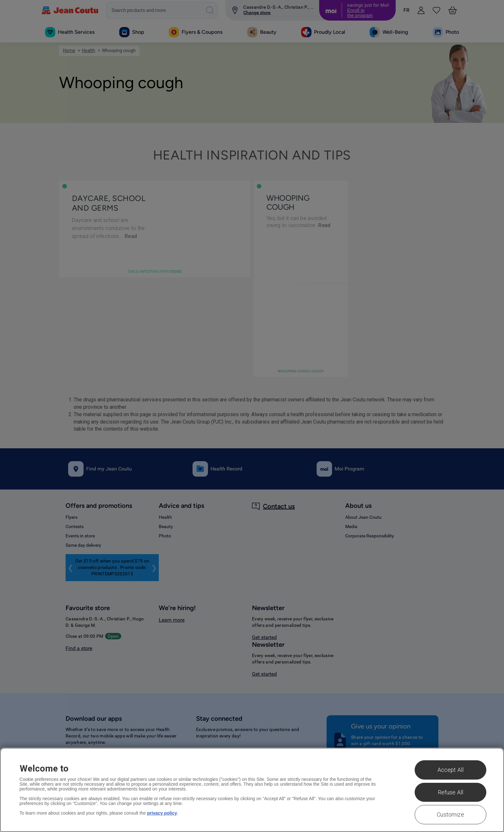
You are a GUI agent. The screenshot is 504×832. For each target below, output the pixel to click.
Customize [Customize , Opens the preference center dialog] (450, 814)
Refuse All (451, 792)
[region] (252, 790)
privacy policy (162, 813)
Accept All (451, 770)
